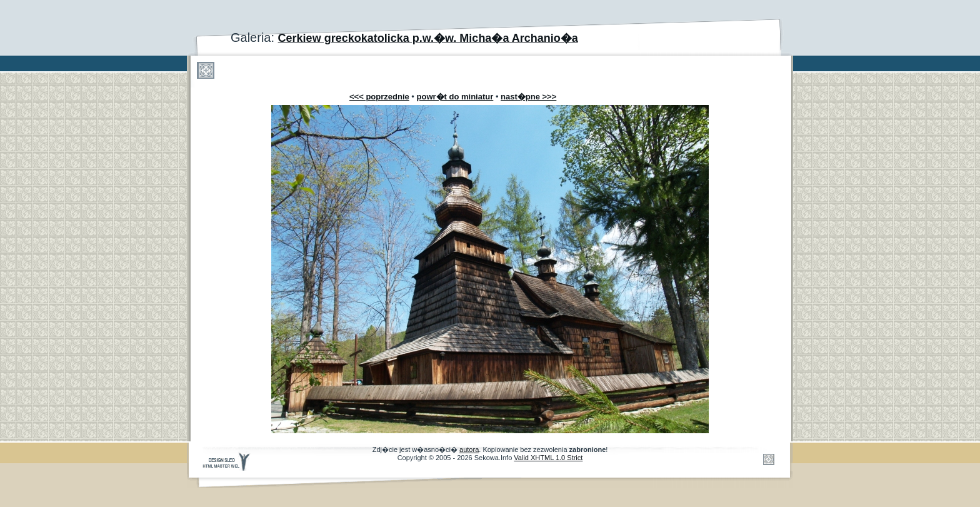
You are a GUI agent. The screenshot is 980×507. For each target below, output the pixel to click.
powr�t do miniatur (455, 97)
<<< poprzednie (379, 97)
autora (469, 449)
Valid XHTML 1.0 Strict (548, 458)
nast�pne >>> (528, 97)
